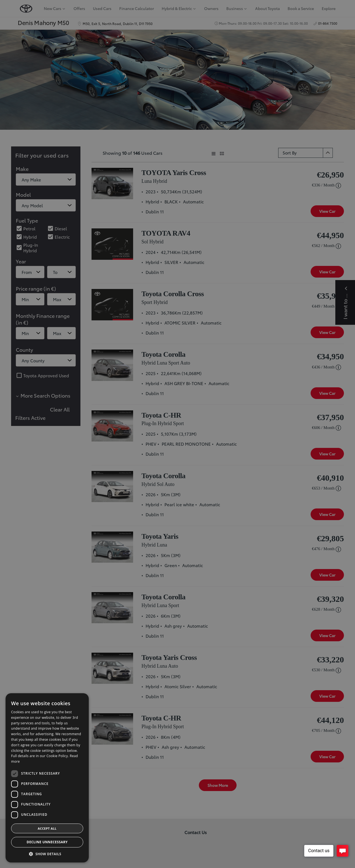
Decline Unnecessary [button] (47, 842)
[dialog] (177, 434)
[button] (47, 854)
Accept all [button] (47, 828)
